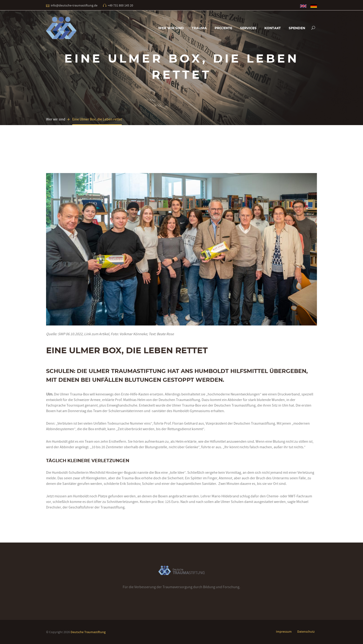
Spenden (297, 28)
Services (248, 28)
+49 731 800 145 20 (120, 5)
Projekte (223, 28)
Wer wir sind (171, 28)
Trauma (199, 28)
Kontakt (273, 28)
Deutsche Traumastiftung (88, 632)
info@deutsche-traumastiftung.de (74, 5)
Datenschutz (306, 631)
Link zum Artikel (97, 334)
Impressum (284, 631)
